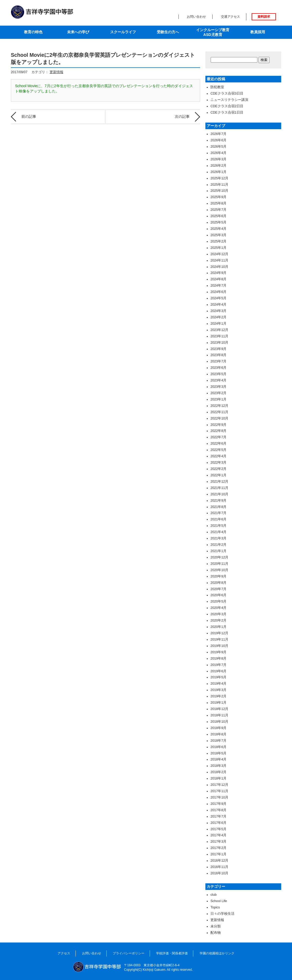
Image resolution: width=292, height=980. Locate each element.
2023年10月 (219, 343)
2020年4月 (218, 608)
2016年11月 (219, 867)
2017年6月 (218, 823)
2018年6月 (218, 747)
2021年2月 (218, 545)
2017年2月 (218, 848)
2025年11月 (219, 185)
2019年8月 (218, 659)
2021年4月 (218, 532)
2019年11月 (219, 640)
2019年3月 (218, 690)
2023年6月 (218, 368)
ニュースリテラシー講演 (229, 100)
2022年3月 (218, 463)
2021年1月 (218, 551)
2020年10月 (219, 570)
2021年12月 (219, 482)
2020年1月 (218, 627)
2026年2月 (218, 166)
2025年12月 (219, 178)
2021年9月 (218, 501)
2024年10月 (219, 267)
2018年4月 (218, 759)
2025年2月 (218, 241)
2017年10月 (219, 797)
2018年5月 (218, 753)
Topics (215, 907)
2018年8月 (218, 734)
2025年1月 (218, 248)
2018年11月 (219, 715)
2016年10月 (219, 873)
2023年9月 (218, 349)
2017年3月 (218, 842)
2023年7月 (218, 361)
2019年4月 (218, 684)
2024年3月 (218, 311)
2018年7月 (218, 741)
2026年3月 (218, 159)
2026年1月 (218, 172)
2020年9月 (218, 576)
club (213, 895)
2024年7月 (218, 286)
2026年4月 (218, 153)
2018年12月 (219, 709)
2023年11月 (219, 336)
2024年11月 (219, 260)
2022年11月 (219, 412)
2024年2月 (218, 317)
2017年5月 (218, 829)
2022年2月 (218, 469)
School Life (219, 901)
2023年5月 (218, 374)
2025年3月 (218, 235)
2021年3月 (218, 538)
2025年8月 (218, 203)
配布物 (216, 933)
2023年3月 (218, 387)
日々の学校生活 (222, 914)
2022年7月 (218, 437)
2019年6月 (218, 671)
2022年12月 (219, 406)
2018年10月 (219, 722)
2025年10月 (219, 191)
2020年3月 (218, 614)
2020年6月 (218, 595)
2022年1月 (218, 475)
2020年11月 (219, 564)
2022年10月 (219, 418)
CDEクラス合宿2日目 (227, 106)
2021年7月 (218, 513)
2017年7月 (218, 816)
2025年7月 (218, 210)
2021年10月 (219, 494)
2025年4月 (218, 229)
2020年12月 (219, 557)
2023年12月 (219, 330)
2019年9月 (218, 652)
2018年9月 (218, 728)
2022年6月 (218, 444)
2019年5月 (218, 677)
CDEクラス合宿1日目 (227, 113)
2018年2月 (218, 772)
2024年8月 (218, 279)
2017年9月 (218, 804)
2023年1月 (218, 399)
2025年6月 (218, 216)
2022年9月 (218, 425)
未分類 (216, 926)
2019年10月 (219, 646)
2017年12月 (219, 785)
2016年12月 (219, 861)
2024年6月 (218, 292)
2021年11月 (219, 488)
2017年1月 (218, 854)
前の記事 (29, 116)
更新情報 (56, 72)
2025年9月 (218, 197)
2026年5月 (218, 147)
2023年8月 (218, 355)
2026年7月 (218, 134)
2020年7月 (218, 589)
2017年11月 (219, 791)
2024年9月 (218, 273)
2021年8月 (218, 507)
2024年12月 (219, 254)
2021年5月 (218, 526)
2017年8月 (218, 810)
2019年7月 (218, 665)
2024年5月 (218, 298)
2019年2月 (218, 696)
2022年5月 (218, 450)
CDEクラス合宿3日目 (227, 94)
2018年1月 (218, 778)
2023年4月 (218, 380)
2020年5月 (218, 601)
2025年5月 (218, 222)
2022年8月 (218, 431)
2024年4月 (218, 305)
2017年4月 (218, 835)
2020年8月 (218, 583)
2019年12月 (219, 633)
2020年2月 (218, 620)
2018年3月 (218, 766)
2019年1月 (218, 703)
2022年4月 (218, 456)
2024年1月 (218, 324)
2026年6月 (218, 140)
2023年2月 (218, 393)
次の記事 (182, 116)
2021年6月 (218, 519)
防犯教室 (217, 87)
